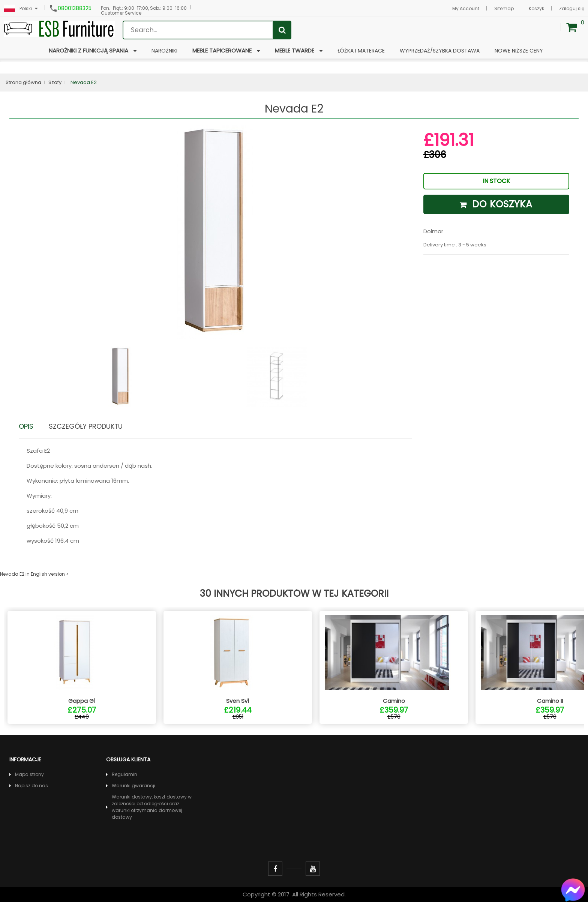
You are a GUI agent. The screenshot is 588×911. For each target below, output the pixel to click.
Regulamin (124, 783)
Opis (27, 426)
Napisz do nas (31, 795)
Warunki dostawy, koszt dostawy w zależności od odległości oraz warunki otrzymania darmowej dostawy (152, 816)
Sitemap (504, 8)
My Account (466, 8)
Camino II (550, 710)
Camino (394, 710)
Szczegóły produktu (93, 426)
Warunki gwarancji (133, 795)
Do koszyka (496, 204)
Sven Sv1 (238, 710)
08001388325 (75, 8)
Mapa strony (29, 783)
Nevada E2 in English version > (34, 574)
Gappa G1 (82, 710)
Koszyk (536, 8)
